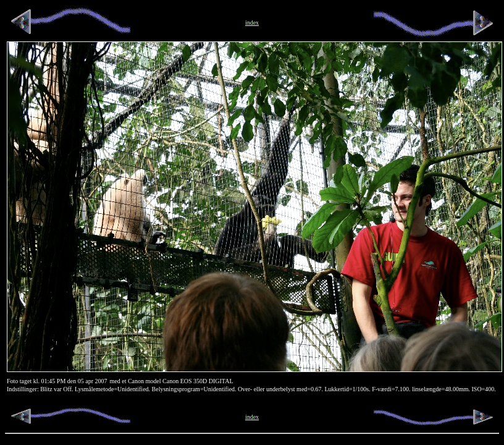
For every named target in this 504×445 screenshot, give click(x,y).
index (252, 417)
